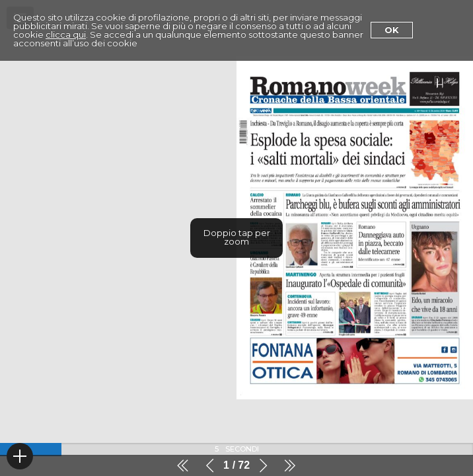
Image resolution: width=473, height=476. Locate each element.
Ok (392, 30)
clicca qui (66, 34)
